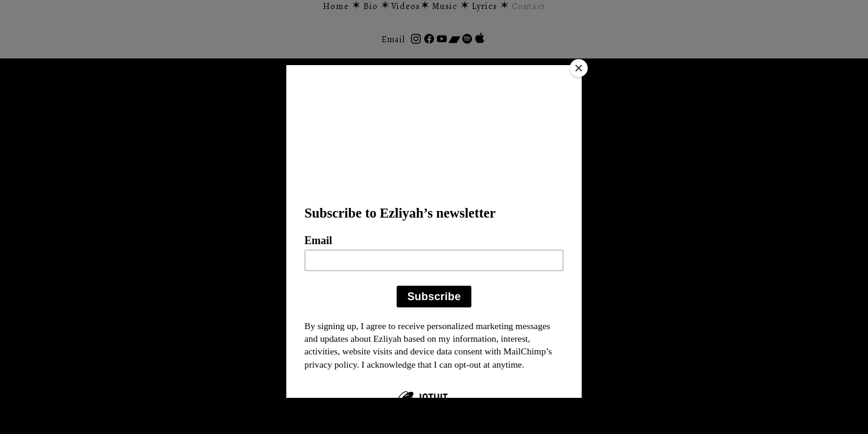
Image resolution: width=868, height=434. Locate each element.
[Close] (579, 68)
